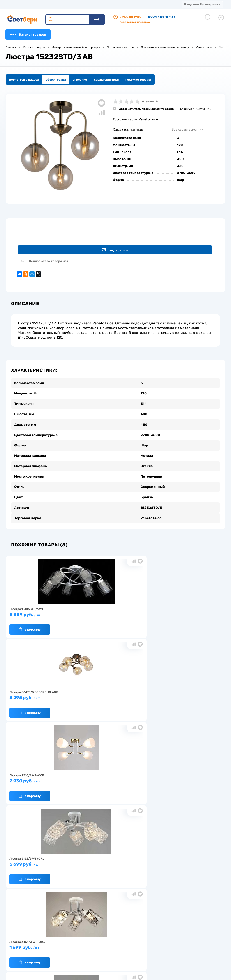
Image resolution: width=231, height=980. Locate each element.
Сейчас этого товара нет (49, 263)
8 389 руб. (42, 612)
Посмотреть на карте (181, 920)
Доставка (70, 4)
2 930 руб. (185, 612)
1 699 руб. (113, 695)
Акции (116, 4)
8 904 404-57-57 (162, 17)
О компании (42, 4)
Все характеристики (188, 130)
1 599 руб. (185, 695)
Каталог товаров (28, 34)
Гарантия (57, 941)
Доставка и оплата (93, 931)
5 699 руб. (42, 695)
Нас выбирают (61, 934)
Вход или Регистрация (202, 4)
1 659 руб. (42, 778)
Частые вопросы (62, 954)
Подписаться (116, 250)
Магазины (14, 4)
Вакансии (87, 945)
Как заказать (60, 947)
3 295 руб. (113, 612)
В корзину (30, 624)
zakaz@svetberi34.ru (180, 945)
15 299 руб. (113, 778)
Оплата (94, 4)
